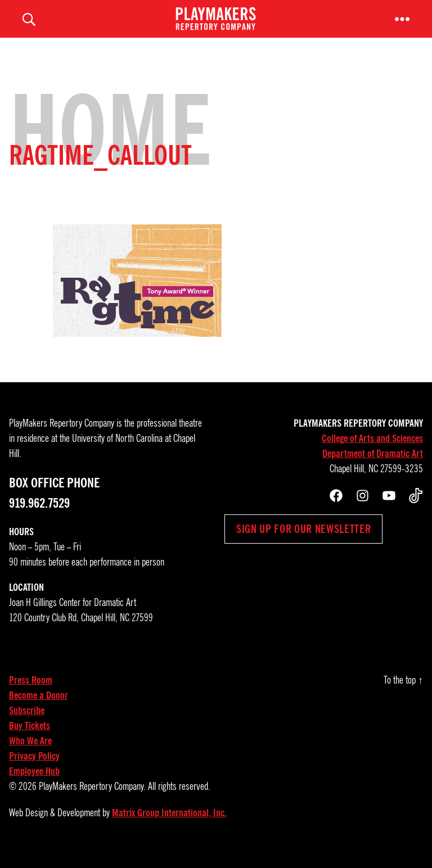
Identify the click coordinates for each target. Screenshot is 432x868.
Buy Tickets (30, 739)
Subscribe (27, 724)
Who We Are (30, 754)
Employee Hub (34, 784)
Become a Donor (39, 708)
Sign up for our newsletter (303, 542)
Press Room (31, 693)
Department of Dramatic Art (373, 467)
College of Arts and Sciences (372, 451)
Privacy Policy (34, 769)
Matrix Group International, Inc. (169, 826)
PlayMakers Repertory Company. (92, 799)
